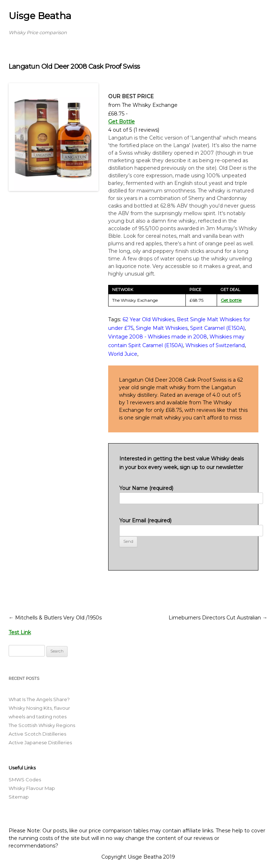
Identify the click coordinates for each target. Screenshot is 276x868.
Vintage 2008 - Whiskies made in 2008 (158, 337)
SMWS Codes (25, 780)
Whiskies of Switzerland (215, 345)
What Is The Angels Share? (39, 699)
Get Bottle (121, 122)
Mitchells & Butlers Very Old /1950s (55, 618)
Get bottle (231, 300)
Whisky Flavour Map (32, 788)
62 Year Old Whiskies (148, 319)
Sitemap (19, 797)
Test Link (20, 632)
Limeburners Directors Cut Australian (218, 618)
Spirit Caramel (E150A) (217, 328)
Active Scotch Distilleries (37, 734)
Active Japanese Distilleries (40, 742)
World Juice (123, 354)
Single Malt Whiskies (162, 328)
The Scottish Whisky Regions (42, 725)
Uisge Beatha (40, 16)
